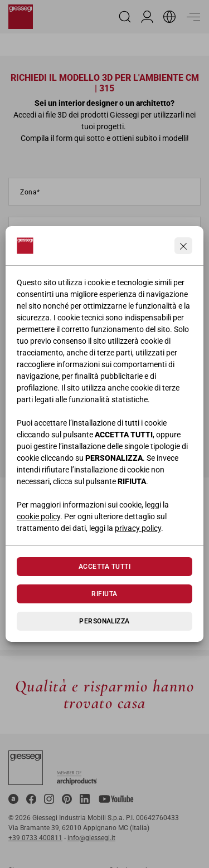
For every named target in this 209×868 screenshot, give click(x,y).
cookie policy (38, 516)
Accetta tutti (104, 567)
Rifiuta (104, 594)
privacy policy (138, 528)
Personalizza (104, 621)
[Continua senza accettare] (183, 246)
